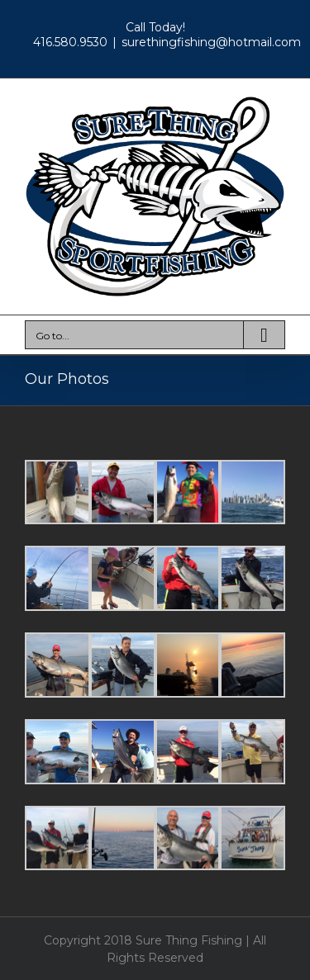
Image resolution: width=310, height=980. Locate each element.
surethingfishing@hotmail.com (211, 42)
